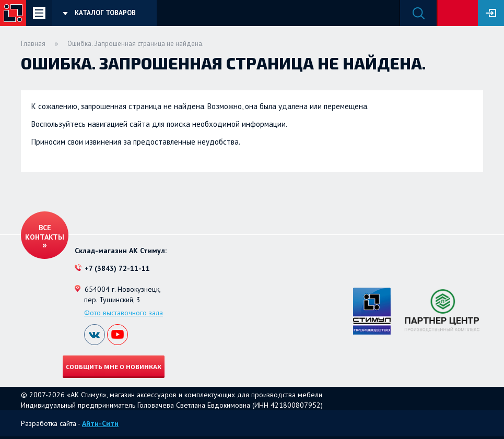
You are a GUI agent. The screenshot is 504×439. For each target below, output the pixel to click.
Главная (33, 44)
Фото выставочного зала (124, 313)
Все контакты (45, 232)
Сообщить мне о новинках (114, 366)
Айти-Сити (100, 423)
